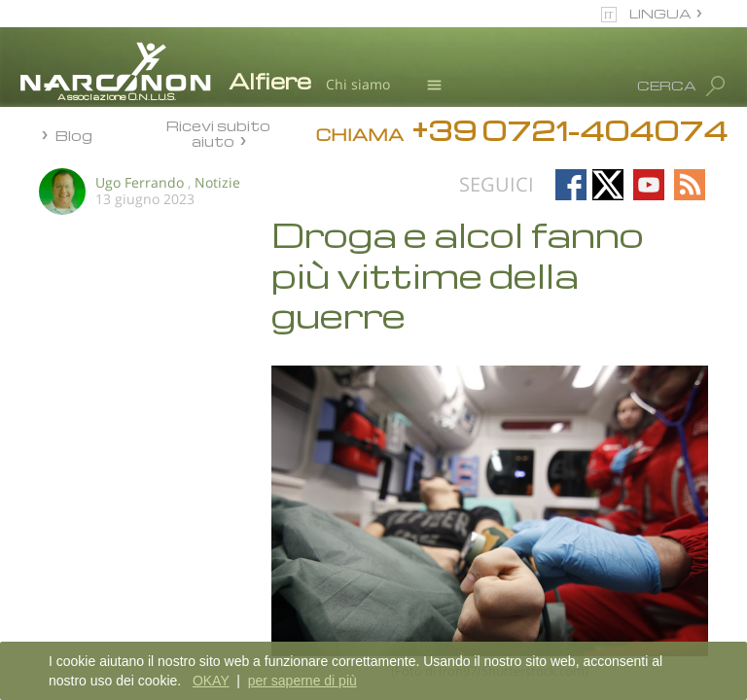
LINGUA (660, 13)
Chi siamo (358, 84)
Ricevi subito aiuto (218, 133)
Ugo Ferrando (140, 182)
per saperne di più (302, 681)
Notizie (217, 182)
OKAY (211, 681)
